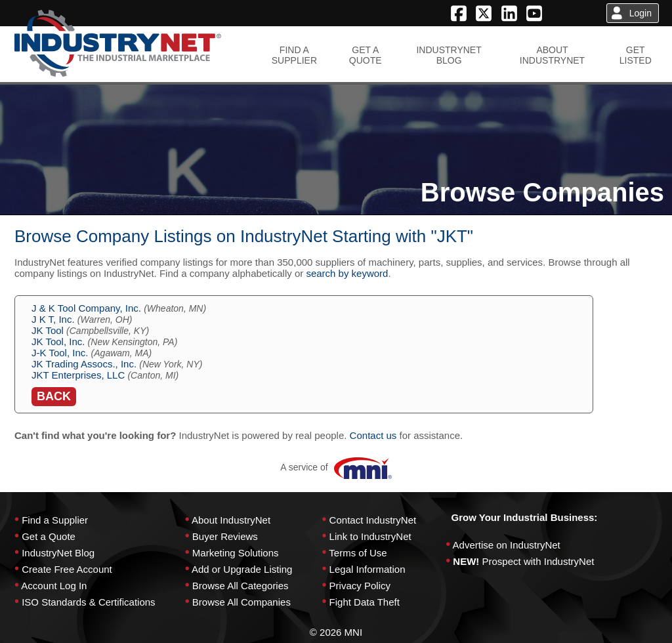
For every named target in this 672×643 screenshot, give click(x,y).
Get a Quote (49, 536)
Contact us (373, 435)
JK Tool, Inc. (58, 342)
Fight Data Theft (365, 602)
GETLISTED (636, 55)
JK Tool (48, 330)
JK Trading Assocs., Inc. (84, 364)
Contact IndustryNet (373, 520)
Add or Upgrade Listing (242, 569)
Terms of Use (358, 553)
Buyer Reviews (225, 536)
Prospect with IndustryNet (538, 561)
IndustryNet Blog (58, 553)
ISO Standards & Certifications (88, 602)
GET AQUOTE (366, 55)
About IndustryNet (231, 520)
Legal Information (367, 569)
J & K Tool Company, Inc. (86, 308)
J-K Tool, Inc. (60, 353)
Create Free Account (67, 569)
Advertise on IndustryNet (507, 545)
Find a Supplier (55, 520)
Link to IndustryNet (370, 536)
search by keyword (347, 273)
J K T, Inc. (53, 319)
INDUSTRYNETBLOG (449, 55)
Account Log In (54, 586)
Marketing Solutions (236, 553)
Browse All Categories (241, 586)
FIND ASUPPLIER (294, 55)
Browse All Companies (241, 602)
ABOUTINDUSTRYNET (552, 55)
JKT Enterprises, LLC (78, 375)
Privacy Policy (360, 586)
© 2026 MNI (336, 632)
